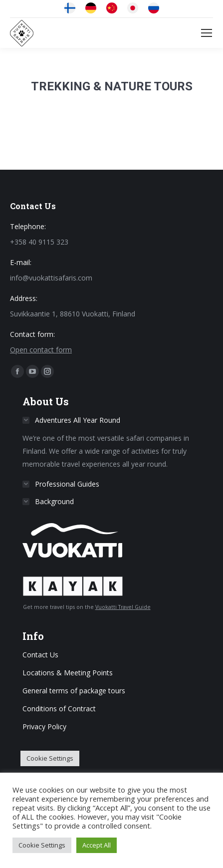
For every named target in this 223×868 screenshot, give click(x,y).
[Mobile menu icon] (207, 33)
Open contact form (41, 350)
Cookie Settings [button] (50, 758)
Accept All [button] (97, 845)
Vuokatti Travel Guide (123, 607)
